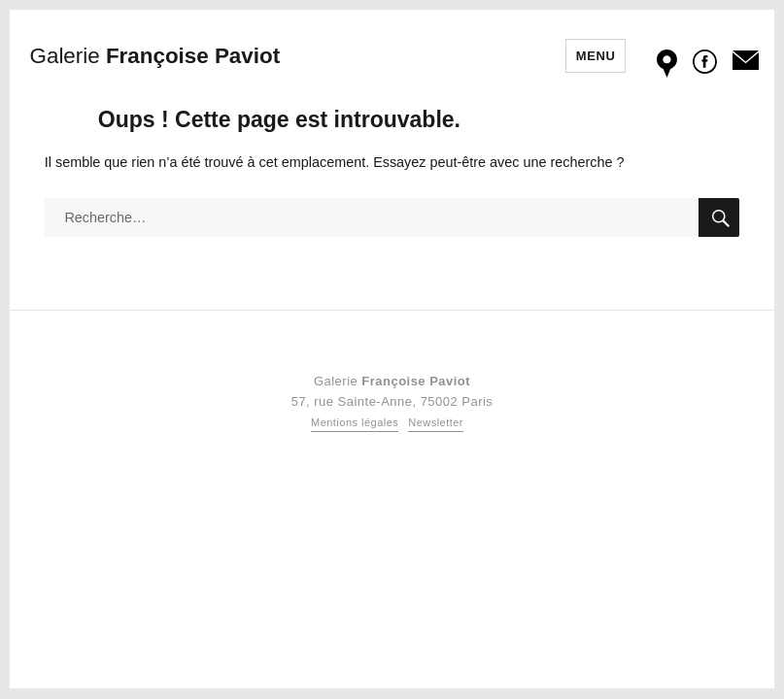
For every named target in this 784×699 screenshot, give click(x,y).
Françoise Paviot (155, 56)
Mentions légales (355, 422)
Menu (596, 56)
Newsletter (436, 422)
